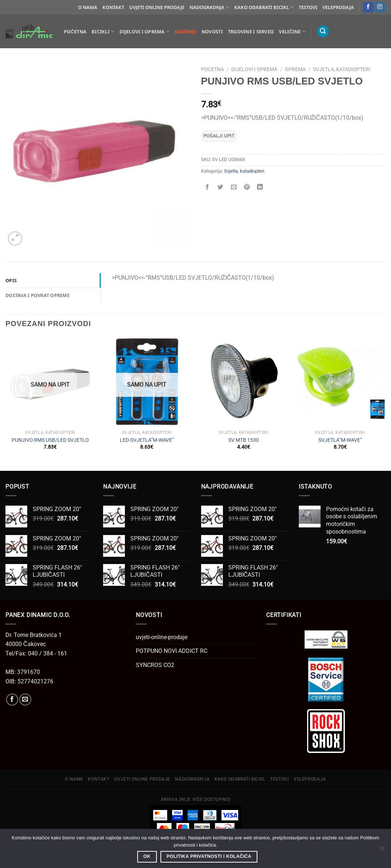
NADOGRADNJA (209, 7)
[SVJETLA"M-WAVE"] (340, 382)
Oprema (295, 69)
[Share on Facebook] (207, 187)
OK (147, 856)
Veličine (292, 31)
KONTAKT (113, 7)
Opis (11, 280)
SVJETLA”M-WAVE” (340, 440)
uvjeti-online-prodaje (162, 637)
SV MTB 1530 (244, 440)
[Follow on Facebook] (368, 7)
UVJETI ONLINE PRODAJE (157, 7)
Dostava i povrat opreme (38, 295)
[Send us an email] (25, 700)
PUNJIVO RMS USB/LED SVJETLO (50, 440)
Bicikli (103, 31)
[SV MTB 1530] (243, 382)
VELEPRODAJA (338, 7)
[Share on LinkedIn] (260, 187)
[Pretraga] (323, 31)
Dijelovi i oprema (144, 31)
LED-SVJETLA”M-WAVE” (147, 440)
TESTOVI (308, 7)
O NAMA (88, 7)
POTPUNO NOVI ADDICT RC (172, 651)
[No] (382, 851)
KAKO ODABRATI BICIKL (264, 7)
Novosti (212, 32)
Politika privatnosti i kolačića (209, 856)
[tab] (53, 280)
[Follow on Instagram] (380, 7)
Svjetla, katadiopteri (342, 69)
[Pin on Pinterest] (247, 187)
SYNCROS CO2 (155, 665)
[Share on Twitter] (221, 187)
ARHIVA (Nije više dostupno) (196, 799)
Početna (75, 32)
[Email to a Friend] (234, 187)
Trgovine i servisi (251, 32)
